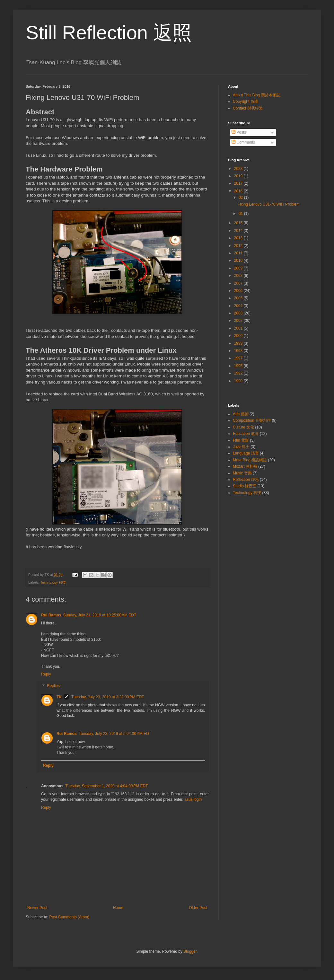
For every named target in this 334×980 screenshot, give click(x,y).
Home (118, 908)
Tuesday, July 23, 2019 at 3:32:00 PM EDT (108, 697)
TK (59, 697)
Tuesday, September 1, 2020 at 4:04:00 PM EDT (106, 786)
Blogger (190, 951)
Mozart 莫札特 (245, 466)
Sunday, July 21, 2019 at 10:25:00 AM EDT (100, 615)
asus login (193, 799)
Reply (46, 674)
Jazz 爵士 (241, 447)
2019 (239, 176)
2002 (239, 321)
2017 (239, 183)
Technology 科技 (53, 582)
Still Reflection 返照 (109, 33)
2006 (239, 291)
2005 (239, 298)
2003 (239, 313)
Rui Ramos (51, 615)
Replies (53, 686)
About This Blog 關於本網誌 (257, 95)
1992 (239, 373)
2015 (239, 223)
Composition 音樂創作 (252, 420)
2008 (239, 276)
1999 (239, 343)
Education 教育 (246, 434)
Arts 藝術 (241, 414)
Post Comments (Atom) (69, 917)
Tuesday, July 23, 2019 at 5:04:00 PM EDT (115, 734)
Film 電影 (241, 440)
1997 (239, 358)
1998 (239, 351)
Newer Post (37, 908)
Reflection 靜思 (246, 480)
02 (241, 198)
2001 (239, 328)
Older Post (198, 908)
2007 (239, 283)
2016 (239, 191)
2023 (239, 169)
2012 (239, 246)
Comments (243, 142)
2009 (239, 268)
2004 (239, 306)
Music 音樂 (242, 473)
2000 (239, 336)
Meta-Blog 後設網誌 (250, 460)
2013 (239, 238)
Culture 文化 (243, 427)
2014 (239, 231)
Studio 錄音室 (245, 486)
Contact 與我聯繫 (248, 108)
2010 (239, 260)
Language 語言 (246, 453)
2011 (239, 253)
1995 (239, 366)
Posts (239, 132)
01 (241, 214)
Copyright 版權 (246, 102)
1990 (239, 381)
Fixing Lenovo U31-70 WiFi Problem (269, 204)
